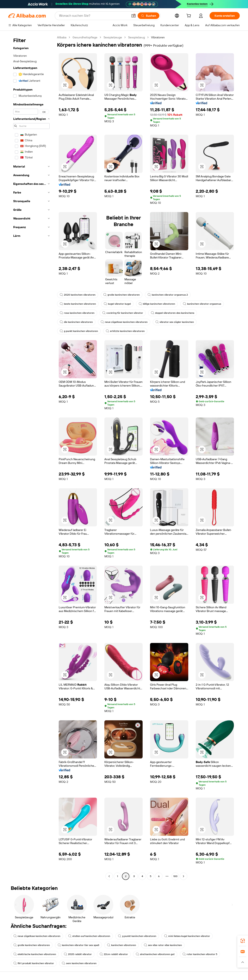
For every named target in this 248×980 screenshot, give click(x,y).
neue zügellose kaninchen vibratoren (124, 322)
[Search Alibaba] (93, 16)
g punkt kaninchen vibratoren (79, 331)
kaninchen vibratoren (122, 945)
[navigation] (31, 457)
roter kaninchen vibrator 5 (200, 954)
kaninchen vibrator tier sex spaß (78, 945)
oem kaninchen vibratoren (79, 963)
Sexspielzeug (137, 37)
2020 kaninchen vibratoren (78, 295)
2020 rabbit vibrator (78, 954)
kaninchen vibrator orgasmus (202, 304)
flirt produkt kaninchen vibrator (34, 963)
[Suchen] (148, 16)
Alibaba (62, 37)
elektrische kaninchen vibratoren (35, 954)
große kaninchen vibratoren (122, 295)
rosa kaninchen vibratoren (77, 313)
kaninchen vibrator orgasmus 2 (168, 295)
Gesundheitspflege (85, 37)
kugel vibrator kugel (117, 304)
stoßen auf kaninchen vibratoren (89, 936)
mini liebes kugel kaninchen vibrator (187, 936)
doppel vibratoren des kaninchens (173, 313)
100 (175, 876)
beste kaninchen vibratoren (78, 304)
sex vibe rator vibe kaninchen (163, 945)
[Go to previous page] (109, 876)
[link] (243, 941)
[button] (134, 16)
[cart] (190, 16)
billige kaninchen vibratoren (157, 304)
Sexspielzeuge (113, 37)
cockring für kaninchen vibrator (123, 313)
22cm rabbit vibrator (114, 954)
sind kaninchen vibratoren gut (155, 954)
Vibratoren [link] (158, 37)
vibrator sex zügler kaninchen (175, 322)
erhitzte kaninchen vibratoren (125, 331)
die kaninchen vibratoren (76, 322)
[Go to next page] (184, 876)
